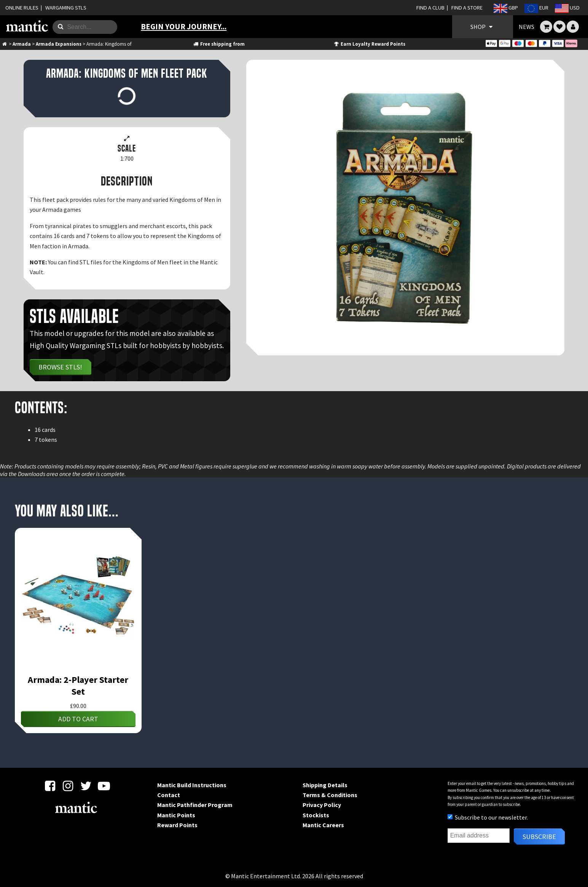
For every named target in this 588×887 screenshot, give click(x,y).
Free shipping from (218, 44)
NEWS (527, 27)
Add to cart (78, 719)
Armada (22, 44)
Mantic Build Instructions (192, 785)
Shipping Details (325, 785)
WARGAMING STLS (66, 8)
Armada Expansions (59, 44)
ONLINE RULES (22, 8)
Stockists (316, 815)
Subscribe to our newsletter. (488, 817)
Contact (169, 795)
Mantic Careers (323, 825)
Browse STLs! (60, 367)
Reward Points (177, 825)
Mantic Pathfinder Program (195, 805)
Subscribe (539, 837)
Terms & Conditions (330, 795)
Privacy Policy (322, 805)
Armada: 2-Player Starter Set (78, 686)
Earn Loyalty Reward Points (369, 44)
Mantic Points (176, 815)
